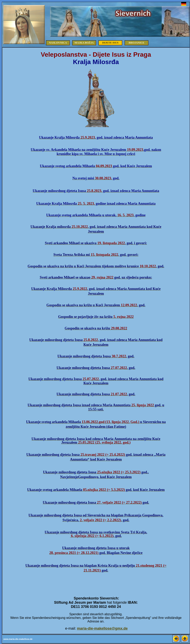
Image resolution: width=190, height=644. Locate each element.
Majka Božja (84, 43)
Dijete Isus (110, 43)
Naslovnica (58, 43)
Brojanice (136, 43)
